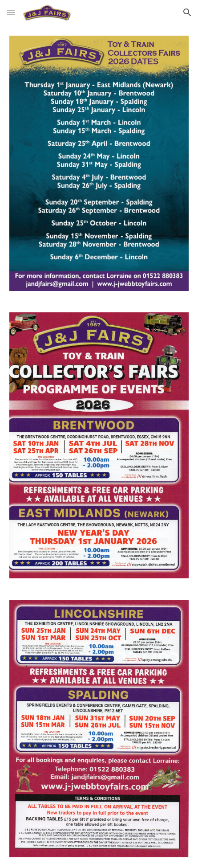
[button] (11, 12)
